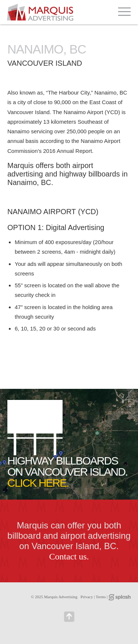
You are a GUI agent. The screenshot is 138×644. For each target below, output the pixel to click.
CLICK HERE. (38, 483)
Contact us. (69, 556)
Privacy (87, 597)
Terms (101, 597)
